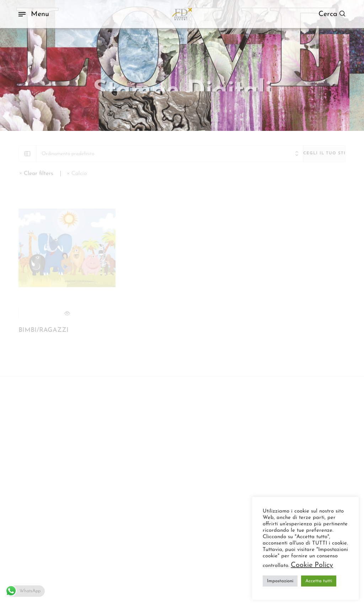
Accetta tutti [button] (319, 581)
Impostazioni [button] (280, 581)
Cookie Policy (312, 565)
